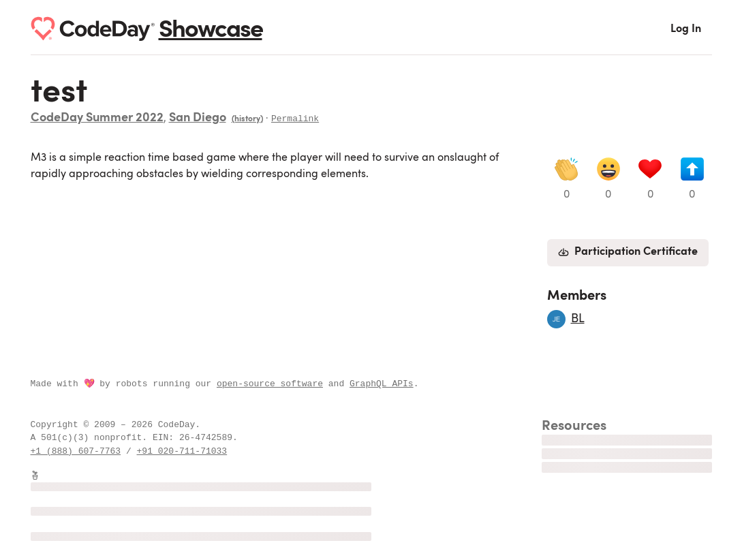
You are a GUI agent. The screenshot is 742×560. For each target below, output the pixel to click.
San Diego (198, 119)
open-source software (270, 384)
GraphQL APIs (382, 384)
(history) (247, 119)
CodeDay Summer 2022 (97, 119)
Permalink (295, 118)
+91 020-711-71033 (182, 451)
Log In (686, 29)
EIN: (166, 437)
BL (578, 319)
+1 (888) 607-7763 (76, 451)
